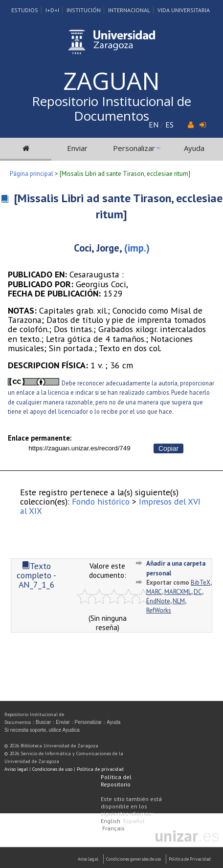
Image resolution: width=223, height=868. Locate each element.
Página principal (32, 174)
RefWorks (159, 610)
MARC (154, 592)
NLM (179, 601)
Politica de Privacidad (190, 859)
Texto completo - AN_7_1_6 (36, 575)
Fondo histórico (101, 501)
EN (154, 125)
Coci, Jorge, (98, 248)
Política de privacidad (100, 769)
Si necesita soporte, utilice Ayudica (42, 730)
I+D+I (52, 10)
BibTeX (201, 582)
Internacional (129, 10)
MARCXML (178, 592)
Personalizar (134, 148)
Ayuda (194, 148)
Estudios (25, 10)
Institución (84, 10)
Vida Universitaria (184, 10)
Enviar (77, 148)
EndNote (158, 601)
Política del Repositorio (116, 781)
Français (113, 828)
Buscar (43, 722)
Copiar (168, 448)
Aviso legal (16, 769)
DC (198, 592)
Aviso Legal (88, 859)
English (111, 821)
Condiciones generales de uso (134, 859)
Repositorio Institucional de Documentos (111, 108)
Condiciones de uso (52, 769)
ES (169, 125)
